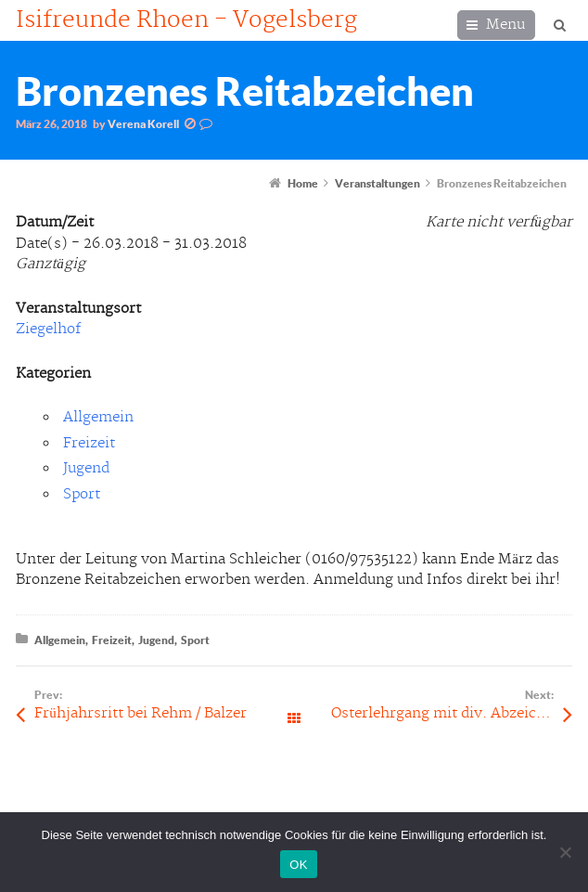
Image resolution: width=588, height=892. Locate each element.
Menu (505, 25)
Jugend (86, 468)
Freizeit (89, 443)
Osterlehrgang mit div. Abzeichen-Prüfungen (452, 713)
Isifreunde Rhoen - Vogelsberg (186, 20)
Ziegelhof (48, 329)
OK (298, 865)
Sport (82, 494)
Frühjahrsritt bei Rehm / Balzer (141, 713)
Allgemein (98, 417)
